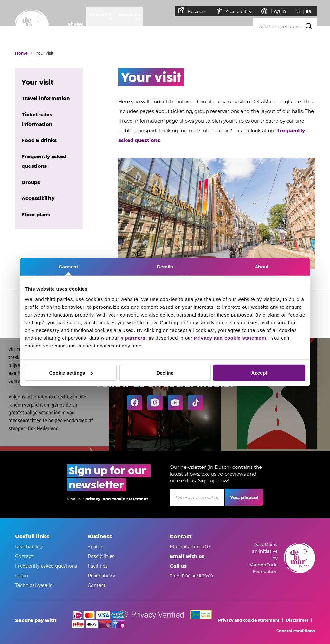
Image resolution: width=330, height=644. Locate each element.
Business (195, 11)
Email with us (187, 556)
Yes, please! (244, 498)
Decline (165, 372)
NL (301, 11)
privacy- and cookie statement (117, 499)
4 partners (133, 338)
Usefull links (32, 536)
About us (139, 24)
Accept (259, 372)
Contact (24, 556)
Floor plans (36, 214)
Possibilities (101, 556)
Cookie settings (71, 372)
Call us (178, 566)
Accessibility (237, 11)
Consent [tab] (68, 267)
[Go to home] (32, 27)
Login (22, 576)
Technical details (34, 585)
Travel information (46, 98)
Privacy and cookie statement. (232, 338)
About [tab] (262, 267)
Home (21, 53)
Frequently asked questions (46, 566)
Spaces (96, 547)
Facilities (98, 566)
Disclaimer (297, 620)
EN (312, 11)
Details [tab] (165, 267)
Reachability (29, 547)
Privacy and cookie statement (249, 620)
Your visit (106, 24)
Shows (76, 24)
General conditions (296, 631)
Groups (31, 182)
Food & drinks (39, 140)
